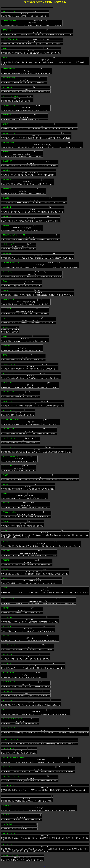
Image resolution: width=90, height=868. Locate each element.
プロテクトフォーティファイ (12, 456)
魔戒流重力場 (7, 216)
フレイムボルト (7, 824)
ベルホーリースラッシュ (10, 739)
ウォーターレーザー (9, 663)
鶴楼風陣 (5, 475)
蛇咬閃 (5, 493)
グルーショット (7, 617)
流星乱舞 (5, 290)
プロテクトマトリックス (10, 438)
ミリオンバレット (8, 767)
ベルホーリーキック (9, 728)
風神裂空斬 (6, 346)
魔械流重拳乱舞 (7, 161)
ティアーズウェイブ (9, 682)
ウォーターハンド (8, 654)
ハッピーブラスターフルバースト (13, 719)
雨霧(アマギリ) (7, 48)
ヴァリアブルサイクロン (10, 96)
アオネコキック (7, 710)
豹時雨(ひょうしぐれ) (9, 512)
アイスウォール (7, 796)
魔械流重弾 (6, 198)
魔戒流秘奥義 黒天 (8, 142)
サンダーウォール (8, 373)
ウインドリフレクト (9, 106)
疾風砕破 (5, 327)
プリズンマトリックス (10, 410)
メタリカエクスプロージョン (12, 776)
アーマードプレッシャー (10, 447)
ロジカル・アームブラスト (11, 420)
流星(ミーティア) (8, 281)
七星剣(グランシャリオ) (10, 39)
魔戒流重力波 (7, 207)
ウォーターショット (9, 645)
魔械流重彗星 (7, 179)
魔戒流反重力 (7, 226)
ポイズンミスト (7, 466)
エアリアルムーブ (8, 392)
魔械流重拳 (6, 152)
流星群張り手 (7, 608)
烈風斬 (5, 355)
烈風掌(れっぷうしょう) (10, 855)
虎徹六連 (5, 484)
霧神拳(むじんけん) (9, 78)
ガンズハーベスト (8, 401)
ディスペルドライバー (10, 272)
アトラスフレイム (8, 748)
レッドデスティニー (9, 844)
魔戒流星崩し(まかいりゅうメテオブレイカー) (17, 235)
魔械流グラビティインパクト (12, 133)
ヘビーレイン (7, 318)
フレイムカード (7, 691)
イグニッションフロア (10, 364)
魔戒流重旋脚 (7, 189)
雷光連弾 (5, 569)
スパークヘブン (7, 806)
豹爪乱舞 (5, 521)
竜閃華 (5, 578)
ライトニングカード (9, 700)
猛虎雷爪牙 (6, 541)
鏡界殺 (5, 588)
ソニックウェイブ (8, 429)
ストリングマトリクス (10, 833)
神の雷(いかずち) (8, 30)
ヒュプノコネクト (8, 383)
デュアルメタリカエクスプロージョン (15, 758)
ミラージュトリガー (9, 599)
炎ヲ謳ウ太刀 (7, 530)
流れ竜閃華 (6, 503)
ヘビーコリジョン (8, 300)
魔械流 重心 (6, 170)
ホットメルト (7, 636)
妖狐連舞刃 (6, 560)
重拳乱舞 (5, 124)
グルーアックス (7, 626)
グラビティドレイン (9, 244)
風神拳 (5, 336)
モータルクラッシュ (9, 785)
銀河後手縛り (7, 115)
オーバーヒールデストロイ (11, 263)
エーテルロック (7, 87)
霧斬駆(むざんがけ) (9, 69)
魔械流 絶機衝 (7, 253)
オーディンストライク (10, 21)
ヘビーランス (7, 309)
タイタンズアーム (8, 815)
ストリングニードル (9, 11)
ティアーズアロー (8, 673)
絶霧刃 (5, 58)
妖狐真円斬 (6, 551)
